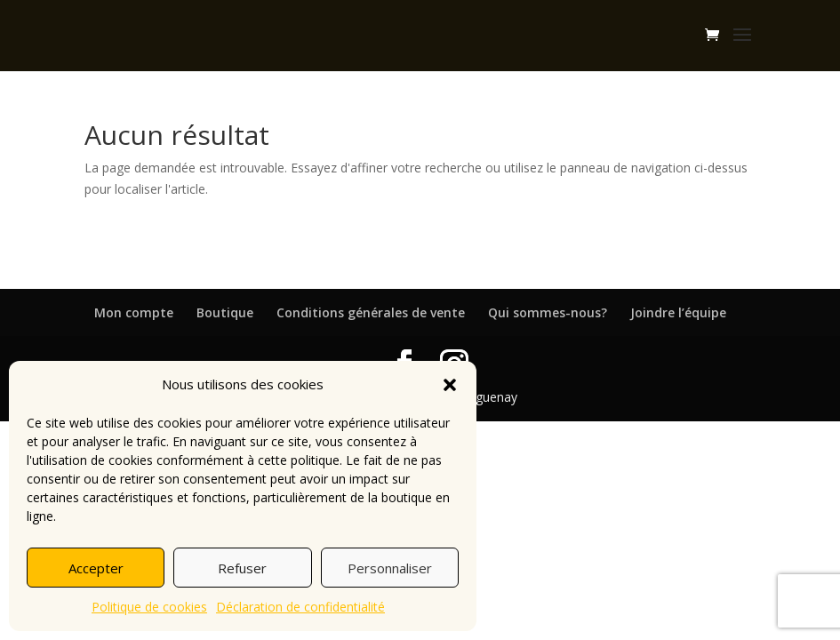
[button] (450, 385)
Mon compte (134, 312)
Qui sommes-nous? (548, 312)
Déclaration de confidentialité (300, 607)
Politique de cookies (149, 607)
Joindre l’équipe (678, 312)
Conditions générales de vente (371, 312)
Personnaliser (390, 568)
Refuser (242, 568)
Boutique (225, 312)
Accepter (96, 568)
